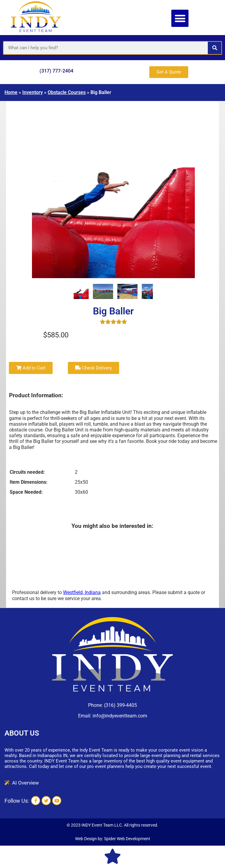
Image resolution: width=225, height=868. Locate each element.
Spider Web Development (127, 839)
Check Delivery (93, 368)
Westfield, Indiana (82, 592)
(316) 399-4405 (120, 705)
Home (11, 92)
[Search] (215, 48)
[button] (180, 18)
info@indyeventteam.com (120, 716)
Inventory (33, 92)
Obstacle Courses (67, 92)
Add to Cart (31, 368)
